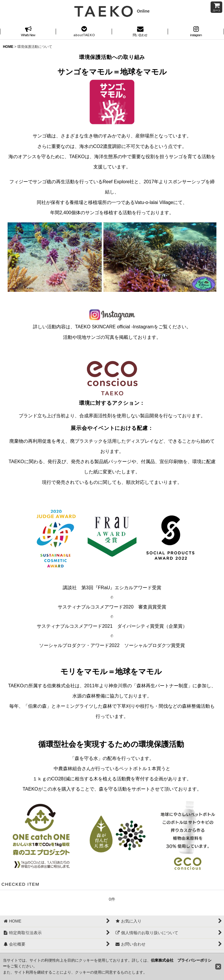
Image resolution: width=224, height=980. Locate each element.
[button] (84, 32)
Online (112, 11)
